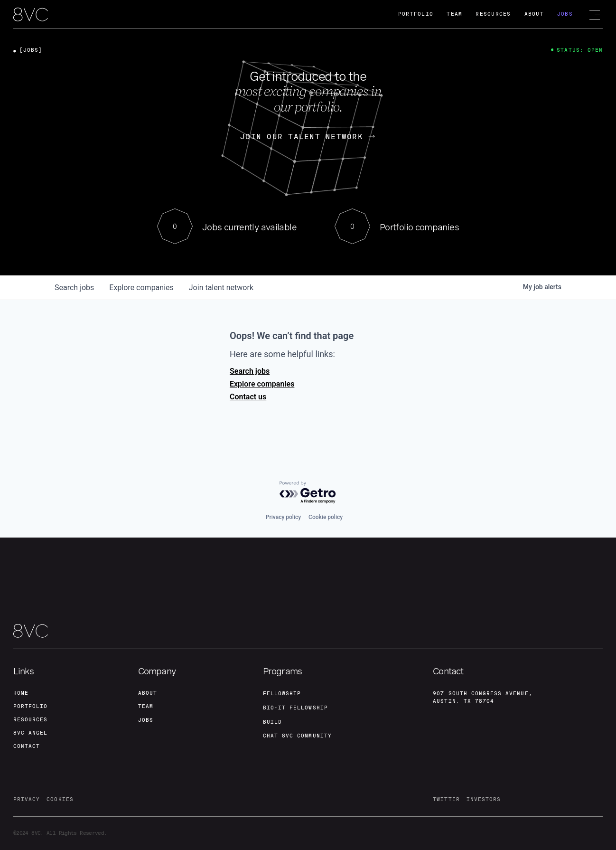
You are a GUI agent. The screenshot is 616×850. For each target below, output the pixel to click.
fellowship (282, 694)
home (21, 693)
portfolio (30, 706)
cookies (60, 799)
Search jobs (250, 371)
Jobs (565, 14)
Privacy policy (283, 517)
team (146, 706)
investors (484, 799)
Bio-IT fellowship (295, 708)
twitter (446, 799)
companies (141, 288)
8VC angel (30, 733)
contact (27, 746)
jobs (74, 288)
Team (454, 14)
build (272, 722)
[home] (31, 15)
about (148, 693)
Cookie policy (326, 517)
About (534, 14)
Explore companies (262, 384)
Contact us (248, 397)
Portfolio (416, 14)
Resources (493, 14)
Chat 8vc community (297, 736)
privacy (27, 799)
